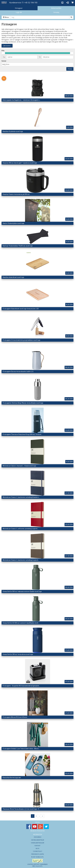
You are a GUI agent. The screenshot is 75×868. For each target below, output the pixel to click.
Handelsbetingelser (38, 843)
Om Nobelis (37, 837)
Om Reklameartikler (38, 840)
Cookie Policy (38, 851)
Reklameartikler (56, 8)
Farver (4, 61)
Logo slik (19, 12)
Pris (3, 51)
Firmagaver (19, 8)
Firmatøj (56, 12)
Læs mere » (7, 46)
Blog (37, 848)
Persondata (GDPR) (37, 854)
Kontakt (37, 846)
